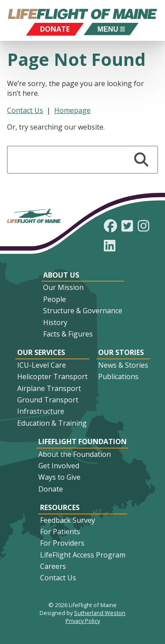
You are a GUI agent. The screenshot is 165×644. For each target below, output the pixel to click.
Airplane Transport (49, 388)
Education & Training (52, 423)
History (55, 322)
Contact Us (25, 110)
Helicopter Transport (52, 376)
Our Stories (121, 352)
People (55, 299)
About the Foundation (75, 454)
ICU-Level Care (42, 365)
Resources (60, 507)
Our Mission (63, 287)
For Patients (60, 532)
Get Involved (59, 466)
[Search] (142, 160)
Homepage (72, 110)
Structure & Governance (83, 311)
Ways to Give (59, 477)
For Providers (62, 543)
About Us (61, 275)
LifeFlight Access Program (83, 555)
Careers (53, 566)
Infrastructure (41, 411)
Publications (118, 376)
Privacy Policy (83, 621)
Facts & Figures (68, 334)
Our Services (41, 352)
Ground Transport (48, 400)
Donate (51, 489)
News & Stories (123, 365)
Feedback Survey (68, 520)
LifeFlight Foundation (82, 441)
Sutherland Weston (100, 613)
